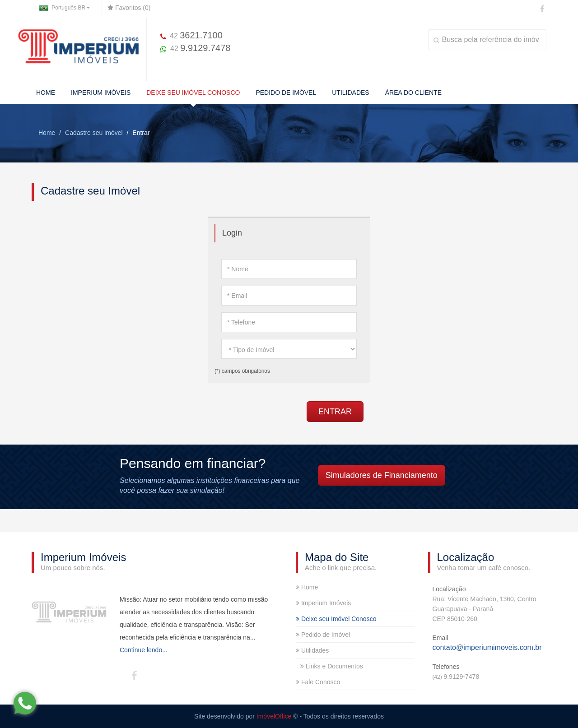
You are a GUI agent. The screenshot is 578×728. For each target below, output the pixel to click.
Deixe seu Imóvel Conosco (336, 619)
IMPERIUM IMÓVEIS (101, 93)
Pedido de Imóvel (323, 635)
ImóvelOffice (274, 716)
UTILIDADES (350, 93)
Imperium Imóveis (323, 603)
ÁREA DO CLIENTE (413, 93)
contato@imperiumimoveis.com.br (487, 647)
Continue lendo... (144, 650)
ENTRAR (335, 412)
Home (47, 133)
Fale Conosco (318, 682)
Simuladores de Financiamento (382, 475)
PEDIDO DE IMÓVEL (286, 93)
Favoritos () (129, 8)
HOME (46, 93)
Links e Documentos (332, 666)
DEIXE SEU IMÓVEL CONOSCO (193, 93)
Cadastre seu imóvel (94, 133)
